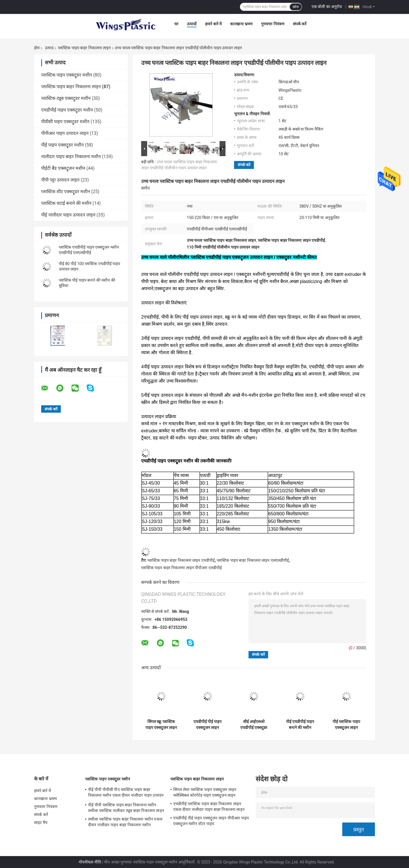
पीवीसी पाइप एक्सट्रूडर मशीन (65, 122)
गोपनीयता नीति (90, 862)
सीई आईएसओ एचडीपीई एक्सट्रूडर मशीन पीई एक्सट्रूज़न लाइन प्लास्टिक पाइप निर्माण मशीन (254, 725)
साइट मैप (41, 822)
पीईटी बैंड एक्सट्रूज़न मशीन (63, 168)
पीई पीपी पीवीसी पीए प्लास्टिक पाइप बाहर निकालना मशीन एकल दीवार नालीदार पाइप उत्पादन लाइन (126, 793)
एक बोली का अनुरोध (327, 7)
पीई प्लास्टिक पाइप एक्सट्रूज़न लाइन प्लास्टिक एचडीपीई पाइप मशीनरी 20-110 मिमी (347, 725)
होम (37, 48)
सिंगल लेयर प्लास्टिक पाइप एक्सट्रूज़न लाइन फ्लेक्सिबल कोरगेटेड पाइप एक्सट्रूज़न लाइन (205, 792)
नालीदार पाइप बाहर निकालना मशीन (71, 157)
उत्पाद (49, 48)
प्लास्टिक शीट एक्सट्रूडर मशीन (66, 192)
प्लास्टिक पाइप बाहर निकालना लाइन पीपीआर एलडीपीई (181, 568)
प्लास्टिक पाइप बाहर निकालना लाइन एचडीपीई (181, 560)
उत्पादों (192, 24)
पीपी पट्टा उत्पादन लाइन (60, 180)
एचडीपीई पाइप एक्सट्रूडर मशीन (67, 110)
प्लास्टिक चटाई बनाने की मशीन (66, 203)
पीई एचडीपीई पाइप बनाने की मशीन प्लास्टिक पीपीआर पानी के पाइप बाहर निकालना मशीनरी (300, 725)
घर (176, 24)
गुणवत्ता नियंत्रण (273, 24)
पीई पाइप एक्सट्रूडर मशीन (62, 145)
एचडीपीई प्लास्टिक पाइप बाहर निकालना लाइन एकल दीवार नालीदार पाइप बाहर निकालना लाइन (209, 807)
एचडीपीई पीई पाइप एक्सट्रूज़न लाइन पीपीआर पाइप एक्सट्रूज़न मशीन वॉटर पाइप (208, 725)
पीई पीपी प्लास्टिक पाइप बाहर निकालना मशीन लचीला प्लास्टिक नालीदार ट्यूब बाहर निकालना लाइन (126, 808)
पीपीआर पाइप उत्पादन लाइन (65, 133)
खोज (296, 7)
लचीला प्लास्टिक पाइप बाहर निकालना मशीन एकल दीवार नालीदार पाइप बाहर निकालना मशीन (125, 822)
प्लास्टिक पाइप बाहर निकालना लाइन (84, 48)
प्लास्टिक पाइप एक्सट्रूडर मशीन (67, 75)
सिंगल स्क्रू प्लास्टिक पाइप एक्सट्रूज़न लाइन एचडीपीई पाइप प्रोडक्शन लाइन (161, 725)
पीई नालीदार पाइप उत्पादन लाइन (68, 215)
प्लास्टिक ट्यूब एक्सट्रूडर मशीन (66, 98)
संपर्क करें (300, 24)
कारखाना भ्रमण (241, 24)
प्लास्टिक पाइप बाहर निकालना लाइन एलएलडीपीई (253, 560)
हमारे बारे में (213, 24)
